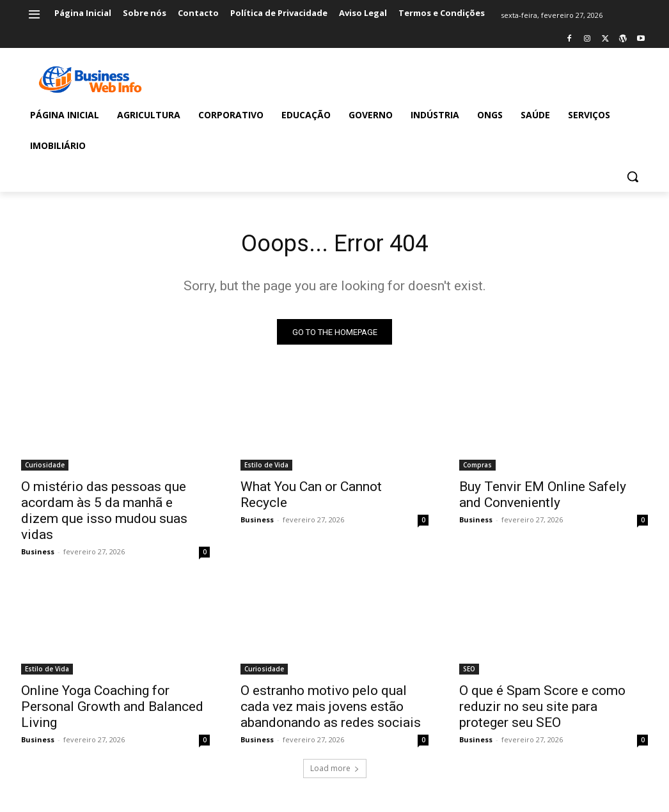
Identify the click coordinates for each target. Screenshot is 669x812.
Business (38, 555)
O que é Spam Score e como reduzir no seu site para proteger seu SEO (542, 710)
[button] (633, 176)
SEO (469, 673)
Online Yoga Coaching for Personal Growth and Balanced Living (112, 710)
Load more (335, 771)
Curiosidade (45, 469)
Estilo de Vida (266, 469)
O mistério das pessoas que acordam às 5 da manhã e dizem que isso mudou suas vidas (104, 514)
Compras (477, 469)
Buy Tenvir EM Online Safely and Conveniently (543, 498)
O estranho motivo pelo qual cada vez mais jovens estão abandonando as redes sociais (331, 710)
